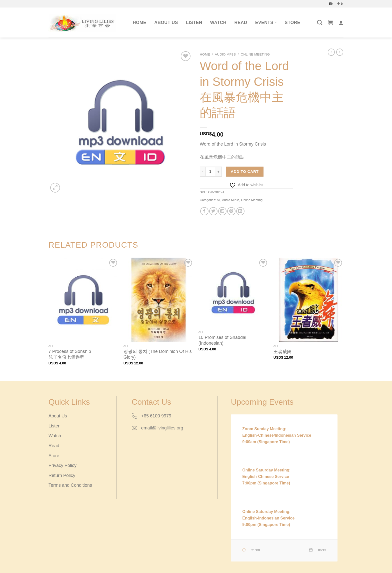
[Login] (341, 23)
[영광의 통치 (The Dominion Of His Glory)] (158, 300)
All (218, 200)
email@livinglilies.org (162, 428)
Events (266, 23)
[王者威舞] (308, 300)
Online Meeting (255, 54)
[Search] (320, 22)
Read (241, 23)
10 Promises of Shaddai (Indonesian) (222, 340)
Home (139, 23)
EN (331, 4)
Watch (218, 23)
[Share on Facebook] (204, 211)
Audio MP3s (225, 54)
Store (292, 23)
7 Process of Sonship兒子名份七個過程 (70, 354)
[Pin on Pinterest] (231, 211)
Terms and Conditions (70, 485)
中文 (340, 4)
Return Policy (62, 475)
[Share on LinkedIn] (240, 211)
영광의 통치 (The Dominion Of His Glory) (158, 354)
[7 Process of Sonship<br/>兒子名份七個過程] (83, 300)
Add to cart (245, 171)
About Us (166, 23)
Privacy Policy (62, 465)
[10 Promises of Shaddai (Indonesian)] (233, 293)
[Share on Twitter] (213, 211)
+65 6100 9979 (156, 416)
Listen (194, 23)
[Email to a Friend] (222, 211)
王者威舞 (282, 352)
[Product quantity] (210, 172)
